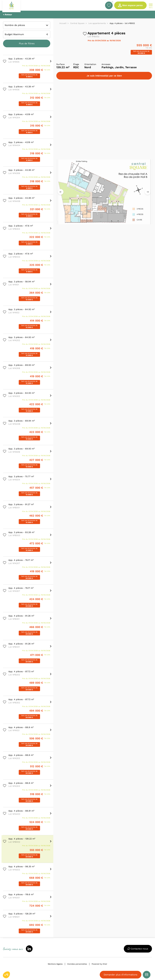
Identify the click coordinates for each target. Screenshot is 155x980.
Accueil (63, 23)
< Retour (8, 14)
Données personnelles (77, 964)
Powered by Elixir (99, 964)
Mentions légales (55, 964)
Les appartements (97, 23)
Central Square (77, 23)
